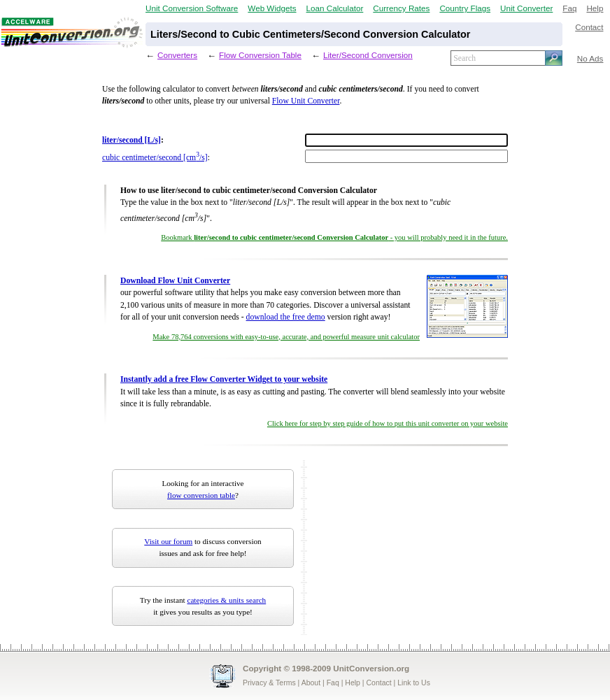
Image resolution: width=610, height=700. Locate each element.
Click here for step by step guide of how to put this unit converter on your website (388, 423)
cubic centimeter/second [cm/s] (155, 158)
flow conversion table (201, 495)
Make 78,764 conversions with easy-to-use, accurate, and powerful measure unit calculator (286, 337)
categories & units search (226, 600)
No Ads (590, 58)
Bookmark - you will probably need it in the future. (334, 237)
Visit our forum (168, 541)
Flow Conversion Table (260, 55)
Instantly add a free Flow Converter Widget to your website (224, 379)
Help (595, 8)
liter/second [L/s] (132, 140)
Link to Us (414, 683)
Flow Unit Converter (306, 101)
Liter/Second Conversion (368, 55)
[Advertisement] (398, 548)
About (311, 683)
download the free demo (286, 317)
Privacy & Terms (269, 683)
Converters (177, 55)
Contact (589, 27)
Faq (569, 8)
